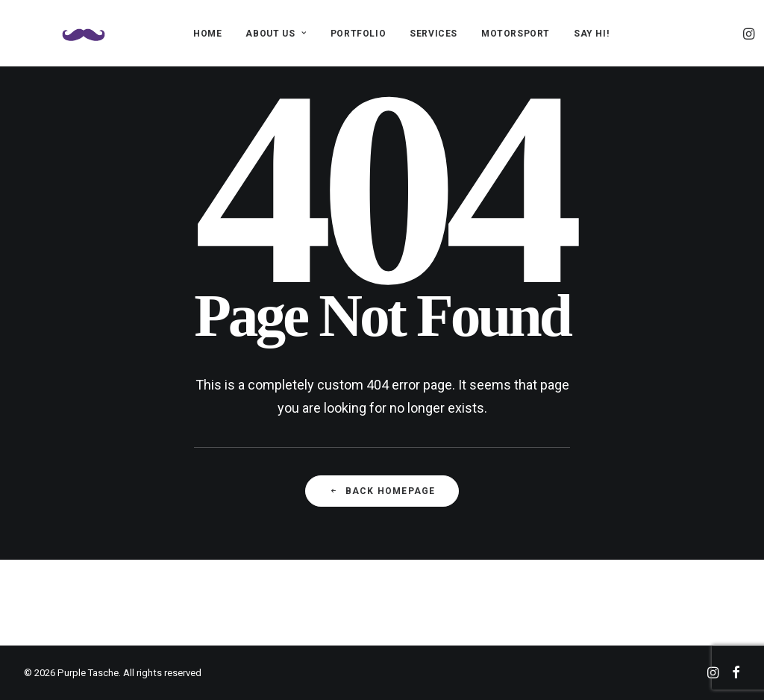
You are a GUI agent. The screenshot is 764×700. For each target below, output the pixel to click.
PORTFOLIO (358, 34)
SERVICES (433, 34)
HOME (207, 34)
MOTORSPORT (516, 34)
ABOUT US (276, 34)
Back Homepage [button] (382, 491)
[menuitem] (207, 33)
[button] (750, 33)
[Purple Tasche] (64, 33)
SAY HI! (591, 34)
